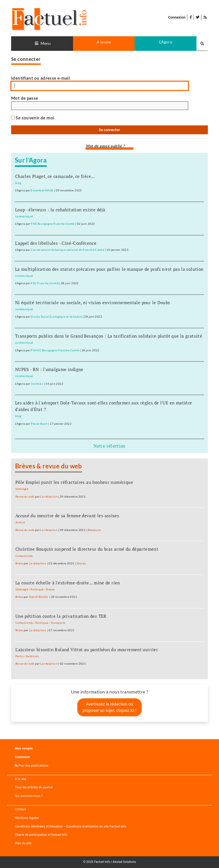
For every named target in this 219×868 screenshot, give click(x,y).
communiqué (24, 216)
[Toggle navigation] (42, 44)
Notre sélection (109, 446)
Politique (37, 589)
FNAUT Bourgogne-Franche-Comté (55, 350)
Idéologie (22, 489)
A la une (104, 42)
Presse (50, 589)
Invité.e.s (37, 384)
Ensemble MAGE (42, 190)
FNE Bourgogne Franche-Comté (53, 224)
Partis (19, 656)
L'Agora (166, 42)
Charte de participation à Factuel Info (41, 835)
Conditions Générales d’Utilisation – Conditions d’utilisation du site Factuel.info (71, 826)
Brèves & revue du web (49, 466)
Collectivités (24, 556)
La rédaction (49, 496)
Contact (20, 809)
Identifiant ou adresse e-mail (40, 78)
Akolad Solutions (124, 862)
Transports (58, 623)
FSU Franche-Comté (45, 283)
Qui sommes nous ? (29, 796)
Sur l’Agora (31, 160)
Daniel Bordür (39, 597)
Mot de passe (25, 98)
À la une (21, 779)
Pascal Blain (39, 424)
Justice (20, 522)
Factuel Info (102, 862)
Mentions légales (27, 818)
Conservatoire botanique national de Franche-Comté (67, 250)
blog (18, 183)
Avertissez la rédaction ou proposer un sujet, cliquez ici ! (110, 707)
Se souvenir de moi (33, 118)
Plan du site (23, 843)
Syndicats (32, 656)
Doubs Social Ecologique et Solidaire (56, 316)
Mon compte (24, 748)
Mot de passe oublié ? (105, 146)
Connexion (177, 17)
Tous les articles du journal (34, 787)
